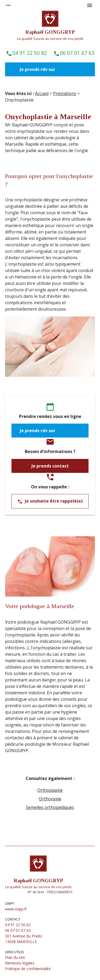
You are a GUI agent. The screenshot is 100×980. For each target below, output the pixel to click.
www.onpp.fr (16, 909)
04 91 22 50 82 (26, 53)
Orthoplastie (50, 790)
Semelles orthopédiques (50, 807)
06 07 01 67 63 (74, 53)
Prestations (65, 93)
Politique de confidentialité (28, 969)
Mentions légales (20, 963)
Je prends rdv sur (38, 69)
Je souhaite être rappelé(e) (50, 501)
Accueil (42, 93)
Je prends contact (50, 466)
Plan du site (15, 957)
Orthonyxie (50, 799)
